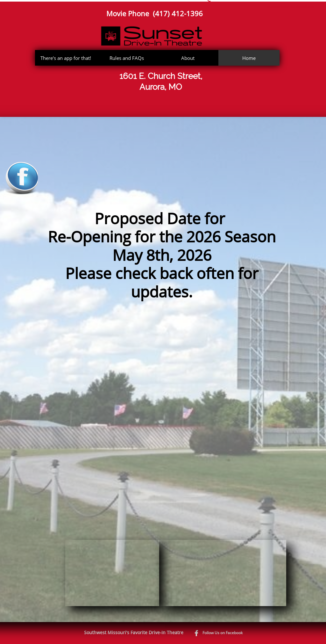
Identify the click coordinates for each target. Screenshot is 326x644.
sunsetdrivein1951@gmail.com (291, 7)
